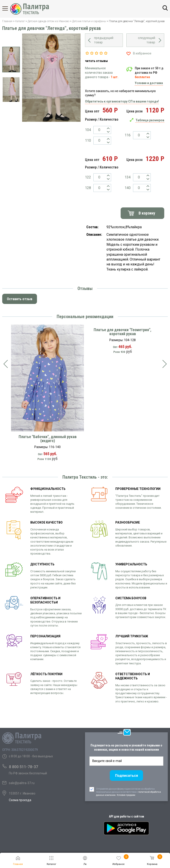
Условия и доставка (149, 83)
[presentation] (6, 364)
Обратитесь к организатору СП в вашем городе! (122, 101)
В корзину (147, 213)
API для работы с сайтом (127, 816)
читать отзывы (96, 61)
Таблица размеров (150, 120)
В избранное (142, 53)
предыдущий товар (104, 40)
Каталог (9, 8)
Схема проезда (20, 800)
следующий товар (147, 40)
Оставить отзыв (20, 299)
